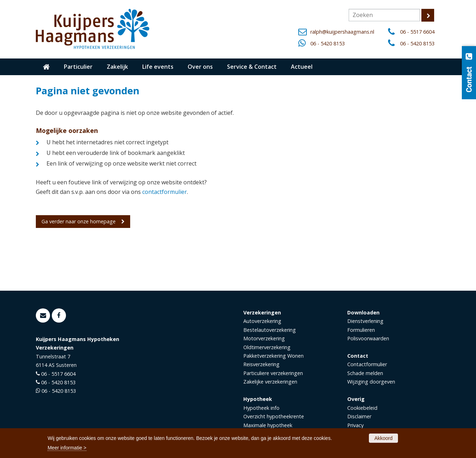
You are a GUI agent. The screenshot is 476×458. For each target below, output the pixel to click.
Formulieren (361, 330)
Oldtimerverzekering (267, 347)
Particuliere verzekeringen (273, 373)
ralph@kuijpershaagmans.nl (342, 32)
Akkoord (383, 438)
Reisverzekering (261, 364)
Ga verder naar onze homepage (79, 221)
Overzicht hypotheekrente (274, 416)
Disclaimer (359, 416)
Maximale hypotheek (268, 425)
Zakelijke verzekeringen (270, 382)
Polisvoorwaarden (368, 338)
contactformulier (165, 192)
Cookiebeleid (362, 408)
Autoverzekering (262, 321)
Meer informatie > (67, 448)
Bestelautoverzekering (270, 330)
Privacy (355, 425)
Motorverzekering (264, 338)
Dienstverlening (365, 321)
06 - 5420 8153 (328, 43)
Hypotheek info (261, 408)
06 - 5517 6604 (417, 32)
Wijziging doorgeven (371, 382)
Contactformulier (367, 364)
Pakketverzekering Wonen (273, 356)
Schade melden (365, 373)
